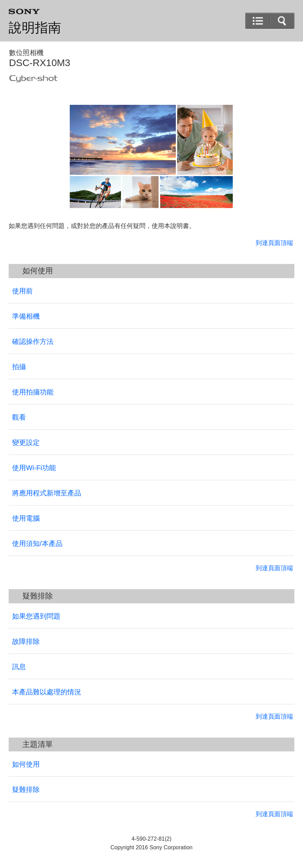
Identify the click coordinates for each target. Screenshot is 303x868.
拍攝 (19, 367)
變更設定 (26, 442)
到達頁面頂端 (274, 243)
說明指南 (35, 28)
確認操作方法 (33, 341)
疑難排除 (26, 789)
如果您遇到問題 (36, 616)
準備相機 (26, 316)
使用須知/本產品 (37, 543)
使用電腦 (26, 518)
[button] (282, 21)
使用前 (22, 291)
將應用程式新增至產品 (47, 493)
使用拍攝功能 (33, 392)
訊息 (19, 667)
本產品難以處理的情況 (47, 692)
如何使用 (26, 764)
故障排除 (26, 641)
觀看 (19, 417)
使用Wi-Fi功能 (34, 468)
